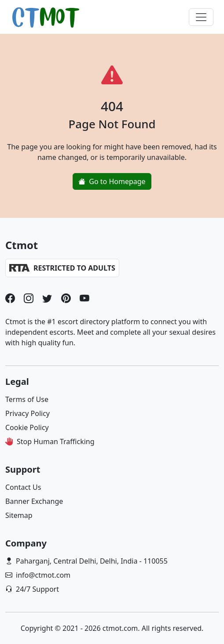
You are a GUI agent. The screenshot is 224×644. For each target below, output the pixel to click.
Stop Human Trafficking (56, 441)
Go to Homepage (112, 181)
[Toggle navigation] (201, 17)
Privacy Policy (28, 413)
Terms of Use (27, 399)
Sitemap (19, 515)
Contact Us (23, 487)
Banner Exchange (34, 501)
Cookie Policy (27, 427)
